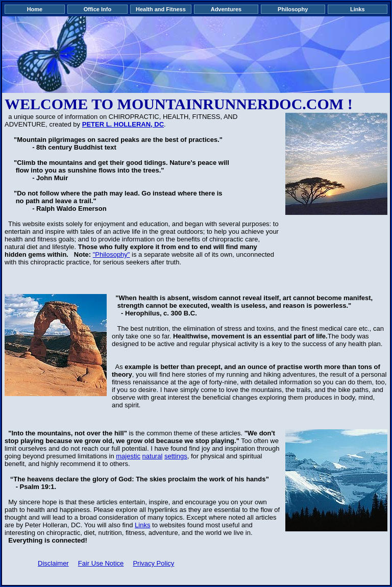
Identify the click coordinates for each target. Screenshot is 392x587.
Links (358, 9)
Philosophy (293, 9)
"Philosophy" (112, 254)
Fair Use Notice (101, 563)
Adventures (226, 9)
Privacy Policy (153, 563)
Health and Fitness (161, 9)
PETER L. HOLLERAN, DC (123, 124)
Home (35, 9)
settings (176, 456)
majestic (128, 456)
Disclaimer (53, 563)
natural (153, 456)
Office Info (97, 9)
